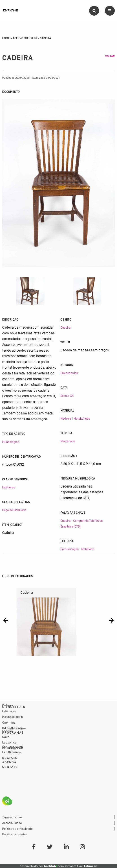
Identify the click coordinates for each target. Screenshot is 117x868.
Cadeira (65, 327)
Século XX (67, 396)
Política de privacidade (17, 829)
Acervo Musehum (25, 38)
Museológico (11, 442)
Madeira (66, 418)
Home (6, 38)
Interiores (9, 487)
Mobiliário (88, 549)
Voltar (110, 56)
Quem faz (9, 722)
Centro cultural (13, 747)
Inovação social (13, 717)
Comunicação (70, 549)
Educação (9, 711)
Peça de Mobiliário (14, 510)
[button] (6, 620)
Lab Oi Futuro (12, 752)
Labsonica (9, 742)
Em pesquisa (69, 373)
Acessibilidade (12, 823)
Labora (7, 731)
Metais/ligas (82, 418)
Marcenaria (68, 441)
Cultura (8, 705)
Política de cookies (15, 834)
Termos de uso (12, 817)
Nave (6, 737)
